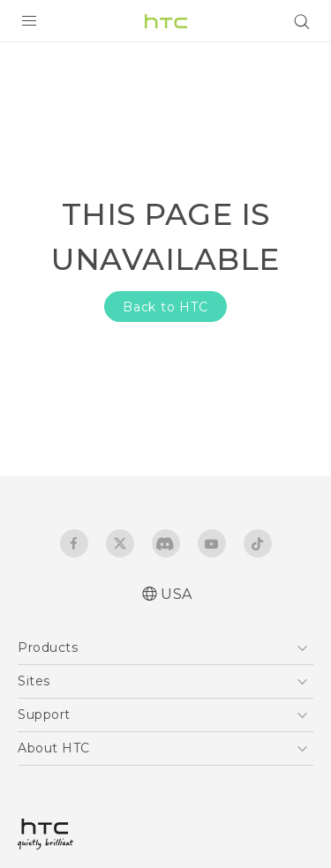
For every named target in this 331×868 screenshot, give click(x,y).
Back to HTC (165, 307)
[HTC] (166, 21)
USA (177, 594)
